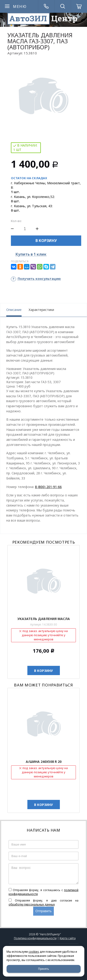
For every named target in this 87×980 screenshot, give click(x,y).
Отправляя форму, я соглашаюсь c (43, 892)
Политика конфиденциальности (35, 938)
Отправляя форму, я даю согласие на (43, 902)
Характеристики (41, 310)
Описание (14, 310)
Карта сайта (68, 938)
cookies (34, 952)
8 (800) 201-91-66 (48, 487)
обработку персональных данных (32, 904)
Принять (43, 969)
